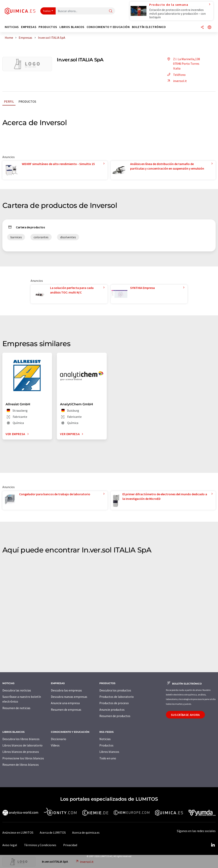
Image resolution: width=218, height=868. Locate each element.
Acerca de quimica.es (86, 832)
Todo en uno (108, 758)
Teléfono (176, 75)
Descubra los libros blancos (21, 739)
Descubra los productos (115, 690)
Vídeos (55, 745)
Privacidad (70, 845)
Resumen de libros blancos (21, 765)
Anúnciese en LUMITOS (18, 832)
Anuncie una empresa (65, 703)
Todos (47, 11)
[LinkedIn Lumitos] (213, 845)
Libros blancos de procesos (21, 752)
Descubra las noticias (17, 690)
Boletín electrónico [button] (149, 27)
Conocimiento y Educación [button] (108, 27)
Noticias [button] (12, 27)
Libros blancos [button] (72, 27)
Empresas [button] (29, 27)
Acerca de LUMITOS (53, 832)
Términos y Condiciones (40, 845)
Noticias (105, 739)
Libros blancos (109, 752)
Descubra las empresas (66, 690)
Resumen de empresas (66, 710)
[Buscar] (111, 11)
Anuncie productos (112, 710)
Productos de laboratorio (117, 697)
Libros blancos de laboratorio (22, 745)
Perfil (9, 101)
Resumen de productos (115, 716)
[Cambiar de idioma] (209, 28)
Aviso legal (10, 845)
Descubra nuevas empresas (69, 697)
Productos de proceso (114, 703)
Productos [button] (48, 27)
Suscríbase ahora (185, 715)
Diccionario (59, 739)
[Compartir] (202, 28)
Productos (27, 101)
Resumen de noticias (16, 708)
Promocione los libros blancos (23, 758)
